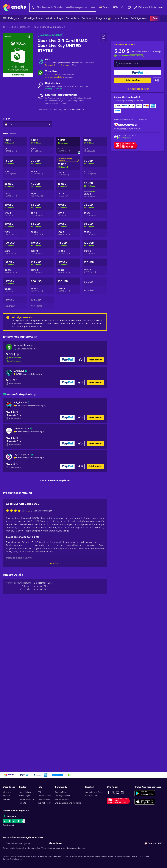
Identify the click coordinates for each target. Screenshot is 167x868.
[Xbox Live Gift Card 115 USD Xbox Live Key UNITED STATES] (68, 248)
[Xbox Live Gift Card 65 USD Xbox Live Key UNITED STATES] (42, 210)
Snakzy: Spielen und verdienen (68, 803)
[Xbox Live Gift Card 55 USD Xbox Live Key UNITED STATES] (95, 286)
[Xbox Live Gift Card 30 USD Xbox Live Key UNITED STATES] (95, 167)
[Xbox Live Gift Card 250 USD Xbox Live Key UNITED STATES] (68, 286)
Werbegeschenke (63, 796)
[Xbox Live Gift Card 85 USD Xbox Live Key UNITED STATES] (42, 229)
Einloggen (141, 7)
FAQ (40, 792)
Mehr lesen (55, 720)
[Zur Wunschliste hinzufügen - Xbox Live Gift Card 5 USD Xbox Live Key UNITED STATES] (103, 38)
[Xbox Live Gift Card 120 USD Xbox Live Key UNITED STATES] (95, 248)
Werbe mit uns (91, 796)
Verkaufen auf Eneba (94, 792)
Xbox (36, 27)
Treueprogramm (26, 799)
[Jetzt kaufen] (138, 73)
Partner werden (62, 799)
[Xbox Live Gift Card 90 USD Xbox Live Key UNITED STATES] (68, 229)
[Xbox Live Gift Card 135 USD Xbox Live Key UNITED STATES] (42, 303)
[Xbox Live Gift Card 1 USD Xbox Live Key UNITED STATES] (15, 145)
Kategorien (25, 27)
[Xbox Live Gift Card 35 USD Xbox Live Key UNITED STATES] (15, 190)
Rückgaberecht (44, 803)
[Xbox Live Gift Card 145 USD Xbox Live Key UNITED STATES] (42, 267)
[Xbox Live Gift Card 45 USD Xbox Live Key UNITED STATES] (68, 190)
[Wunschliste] (123, 7)
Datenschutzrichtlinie (140, 856)
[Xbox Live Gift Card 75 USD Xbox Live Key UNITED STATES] (95, 210)
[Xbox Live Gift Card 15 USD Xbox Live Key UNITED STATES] (15, 167)
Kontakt (6, 796)
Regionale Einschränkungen (57, 65)
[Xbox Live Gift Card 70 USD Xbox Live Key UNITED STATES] (68, 210)
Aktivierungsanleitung (55, 77)
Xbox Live (53, 75)
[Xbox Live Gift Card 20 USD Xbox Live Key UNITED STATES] (42, 167)
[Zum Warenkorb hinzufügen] (157, 80)
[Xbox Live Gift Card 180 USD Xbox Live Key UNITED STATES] (15, 286)
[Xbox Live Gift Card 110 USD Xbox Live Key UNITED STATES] (42, 248)
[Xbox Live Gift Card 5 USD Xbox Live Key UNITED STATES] (68, 145)
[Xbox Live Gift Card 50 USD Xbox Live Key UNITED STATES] (95, 190)
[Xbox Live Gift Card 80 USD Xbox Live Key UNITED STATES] (15, 229)
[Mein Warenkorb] (129, 7)
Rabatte (23, 803)
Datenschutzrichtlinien (76, 848)
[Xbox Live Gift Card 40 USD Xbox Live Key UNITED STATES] (42, 190)
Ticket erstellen (44, 799)
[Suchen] (63, 7)
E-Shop (12, 27)
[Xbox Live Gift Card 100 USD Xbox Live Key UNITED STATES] (15, 248)
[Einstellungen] (109, 7)
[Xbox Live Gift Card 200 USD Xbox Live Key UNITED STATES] (42, 286)
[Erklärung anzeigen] (44, 374)
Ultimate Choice (21, 429)
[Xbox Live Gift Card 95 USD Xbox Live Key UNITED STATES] (95, 229)
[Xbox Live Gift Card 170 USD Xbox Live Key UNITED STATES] (95, 267)
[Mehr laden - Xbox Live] (40, 73)
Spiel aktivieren (44, 796)
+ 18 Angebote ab (138, 89)
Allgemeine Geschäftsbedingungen (115, 856)
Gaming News (61, 792)
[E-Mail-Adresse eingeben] (25, 843)
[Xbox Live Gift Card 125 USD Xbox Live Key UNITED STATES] (15, 267)
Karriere (7, 799)
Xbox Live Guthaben (52, 27)
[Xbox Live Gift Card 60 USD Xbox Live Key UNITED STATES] (15, 210)
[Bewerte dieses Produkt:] (16, 668)
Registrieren (156, 7)
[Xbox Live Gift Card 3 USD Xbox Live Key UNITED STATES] (42, 145)
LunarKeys (19, 371)
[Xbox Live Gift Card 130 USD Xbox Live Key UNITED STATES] (15, 303)
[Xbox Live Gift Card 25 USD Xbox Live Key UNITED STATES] (68, 167)
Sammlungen (25, 796)
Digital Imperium (22, 455)
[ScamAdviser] (126, 125)
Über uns (7, 792)
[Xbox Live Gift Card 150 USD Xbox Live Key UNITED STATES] (68, 267)
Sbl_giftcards (20, 403)
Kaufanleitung (25, 792)
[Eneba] (15, 7)
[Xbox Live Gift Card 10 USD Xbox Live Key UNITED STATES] (95, 145)
